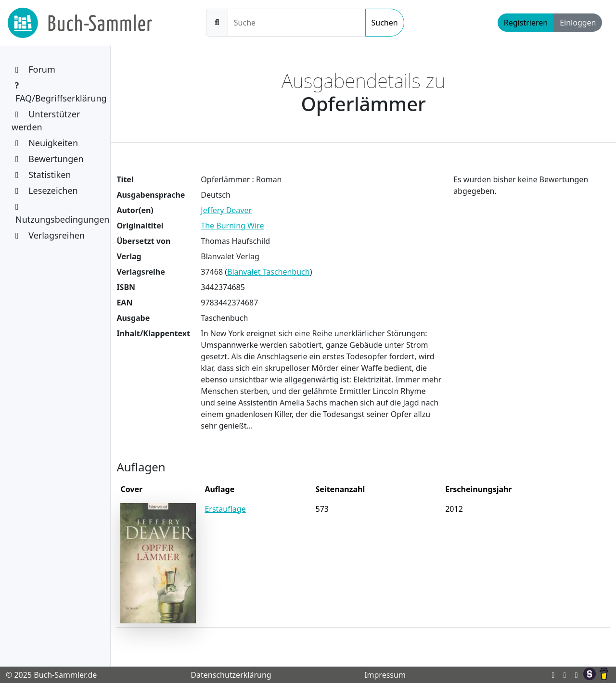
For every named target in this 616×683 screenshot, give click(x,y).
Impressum (385, 675)
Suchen (385, 23)
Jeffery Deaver (226, 210)
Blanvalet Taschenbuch (269, 272)
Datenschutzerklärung (231, 675)
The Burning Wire (232, 226)
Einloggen (578, 23)
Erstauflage (225, 509)
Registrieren (526, 23)
